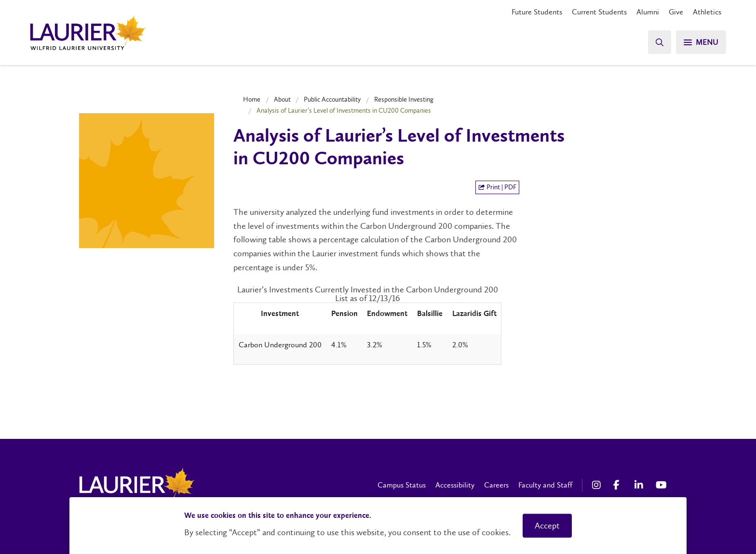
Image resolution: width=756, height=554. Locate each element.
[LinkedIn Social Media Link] (640, 485)
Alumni (648, 12)
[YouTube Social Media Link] (661, 485)
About (282, 99)
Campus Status (402, 485)
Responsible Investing (404, 99)
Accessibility (455, 485)
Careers (496, 485)
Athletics (707, 12)
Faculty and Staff (545, 485)
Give (676, 12)
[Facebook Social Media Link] (619, 485)
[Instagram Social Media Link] (598, 485)
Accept (547, 526)
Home (252, 99)
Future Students (537, 12)
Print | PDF (497, 187)
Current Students (599, 12)
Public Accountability (332, 99)
